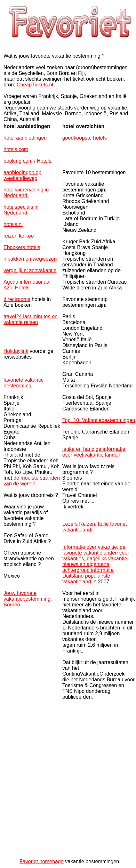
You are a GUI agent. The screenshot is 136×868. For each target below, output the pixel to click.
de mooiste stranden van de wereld (32, 481)
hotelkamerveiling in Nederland (26, 193)
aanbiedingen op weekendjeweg (22, 175)
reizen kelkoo (19, 236)
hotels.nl (13, 224)
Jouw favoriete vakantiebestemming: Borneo (28, 599)
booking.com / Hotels (27, 161)
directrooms (17, 299)
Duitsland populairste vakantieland (86, 579)
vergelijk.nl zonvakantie (30, 270)
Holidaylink (16, 351)
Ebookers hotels (22, 247)
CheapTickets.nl (35, 85)
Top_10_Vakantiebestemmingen (99, 420)
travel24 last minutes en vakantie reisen (31, 319)
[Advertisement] (67, 780)
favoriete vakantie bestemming (24, 383)
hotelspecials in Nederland (21, 210)
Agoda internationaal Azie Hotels (27, 285)
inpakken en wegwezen (30, 259)
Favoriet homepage (42, 861)
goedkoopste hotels (85, 138)
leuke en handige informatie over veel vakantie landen (94, 452)
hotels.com (16, 149)
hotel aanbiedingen (25, 138)
